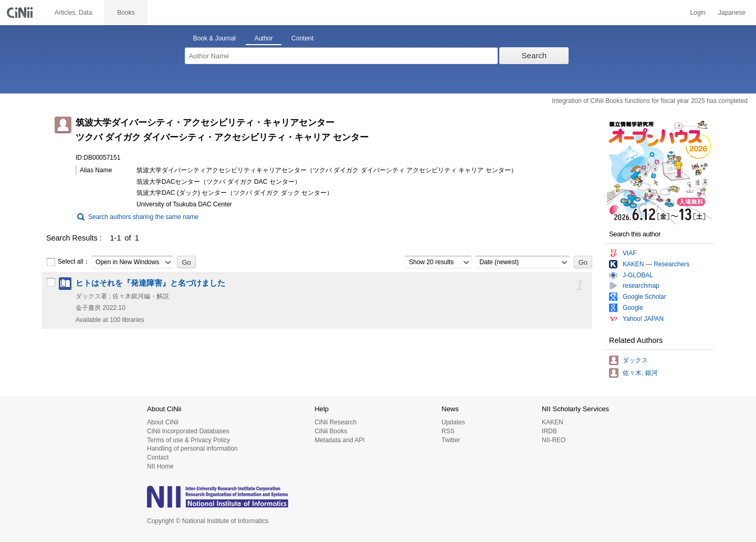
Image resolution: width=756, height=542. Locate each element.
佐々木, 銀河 (640, 373)
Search (534, 55)
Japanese (732, 13)
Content (302, 38)
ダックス (635, 360)
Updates (453, 422)
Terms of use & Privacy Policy (188, 440)
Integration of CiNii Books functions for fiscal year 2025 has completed (650, 101)
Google (633, 308)
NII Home (160, 466)
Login (698, 13)
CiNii (21, 13)
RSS (448, 431)
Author (263, 38)
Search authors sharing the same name (143, 217)
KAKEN (553, 422)
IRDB (549, 431)
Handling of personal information (192, 449)
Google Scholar (644, 297)
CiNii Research (335, 422)
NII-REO (554, 440)
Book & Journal (214, 38)
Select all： (68, 262)
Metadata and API (339, 440)
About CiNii (163, 422)
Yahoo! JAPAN (643, 319)
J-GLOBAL (638, 275)
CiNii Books (331, 431)
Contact (158, 457)
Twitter (451, 440)
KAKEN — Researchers (656, 264)
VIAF (630, 253)
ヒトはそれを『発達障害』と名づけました (150, 283)
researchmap (641, 286)
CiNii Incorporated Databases (188, 431)
